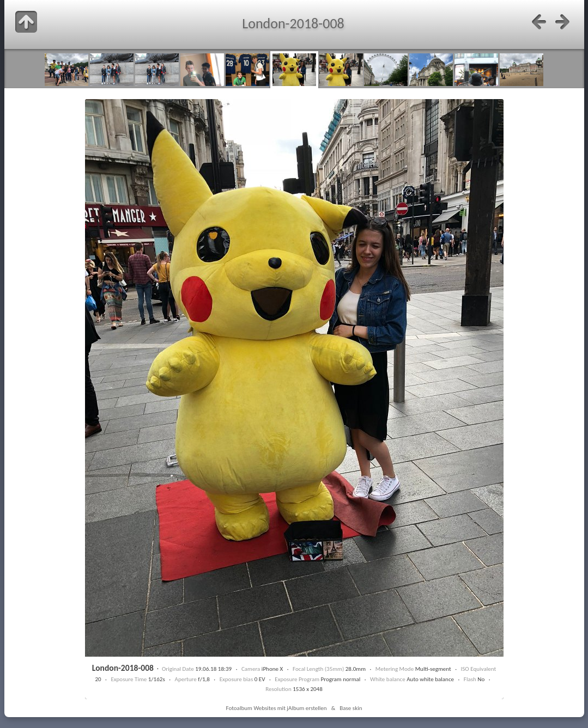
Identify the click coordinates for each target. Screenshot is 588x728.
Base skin (351, 708)
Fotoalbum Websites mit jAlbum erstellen (276, 708)
